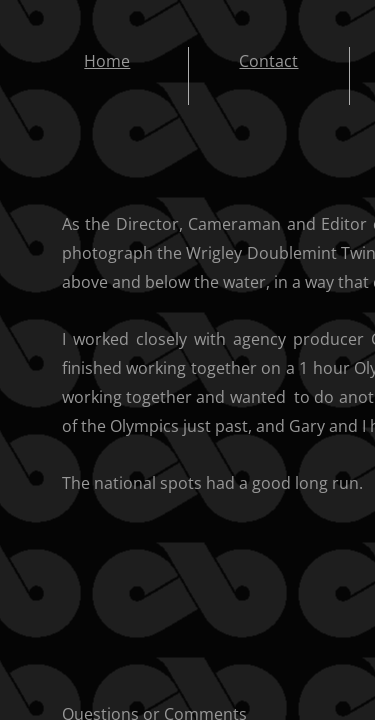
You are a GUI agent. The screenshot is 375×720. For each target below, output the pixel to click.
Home (107, 61)
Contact (268, 61)
